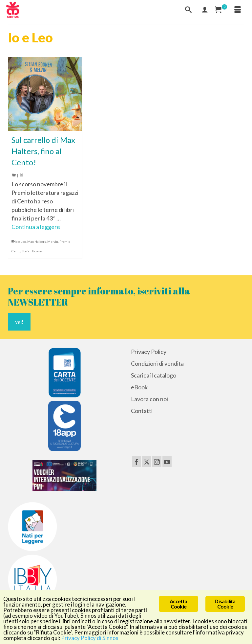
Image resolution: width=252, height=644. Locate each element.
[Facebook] (136, 461)
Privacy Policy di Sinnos (90, 638)
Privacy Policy (149, 352)
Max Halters (37, 241)
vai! (19, 322)
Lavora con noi (149, 399)
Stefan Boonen (33, 251)
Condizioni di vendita (157, 363)
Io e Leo (20, 241)
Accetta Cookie (178, 604)
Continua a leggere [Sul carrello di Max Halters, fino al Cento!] (36, 227)
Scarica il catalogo (154, 375)
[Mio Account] (205, 10)
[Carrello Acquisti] (221, 10)
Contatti (142, 411)
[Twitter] (147, 461)
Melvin (53, 241)
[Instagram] (157, 461)
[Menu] (238, 10)
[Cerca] (188, 10)
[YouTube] (167, 461)
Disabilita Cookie (225, 604)
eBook (139, 387)
